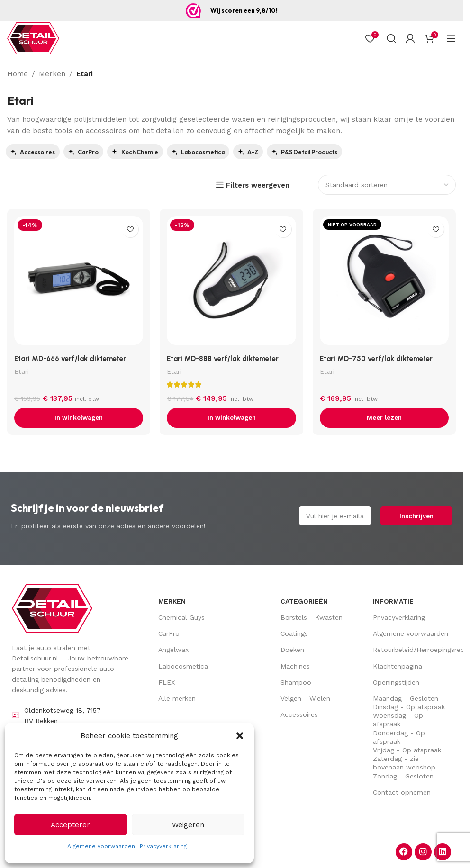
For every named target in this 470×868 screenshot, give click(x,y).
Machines (295, 666)
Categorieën (304, 601)
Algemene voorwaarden (101, 846)
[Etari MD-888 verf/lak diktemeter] (231, 283)
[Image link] (52, 607)
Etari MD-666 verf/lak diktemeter (70, 359)
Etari (22, 371)
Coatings (294, 633)
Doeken (292, 650)
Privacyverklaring (163, 846)
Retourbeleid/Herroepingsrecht (412, 650)
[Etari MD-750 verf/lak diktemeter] (384, 283)
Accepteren (71, 825)
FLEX (167, 682)
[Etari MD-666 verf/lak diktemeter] (79, 283)
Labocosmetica (183, 666)
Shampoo (296, 682)
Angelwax (173, 650)
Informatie (393, 601)
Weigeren (188, 825)
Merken (52, 74)
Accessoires (299, 714)
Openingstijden (396, 682)
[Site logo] (33, 38)
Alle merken (177, 698)
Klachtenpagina (398, 666)
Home (18, 74)
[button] (240, 736)
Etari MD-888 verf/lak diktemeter (223, 359)
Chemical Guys (181, 617)
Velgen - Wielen (305, 698)
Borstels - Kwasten (312, 617)
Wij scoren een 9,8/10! (244, 10)
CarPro (169, 633)
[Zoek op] (391, 38)
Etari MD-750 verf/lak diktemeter (376, 359)
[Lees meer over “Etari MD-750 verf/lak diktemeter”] (384, 418)
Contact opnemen (402, 792)
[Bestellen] (387, 185)
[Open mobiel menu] (451, 38)
